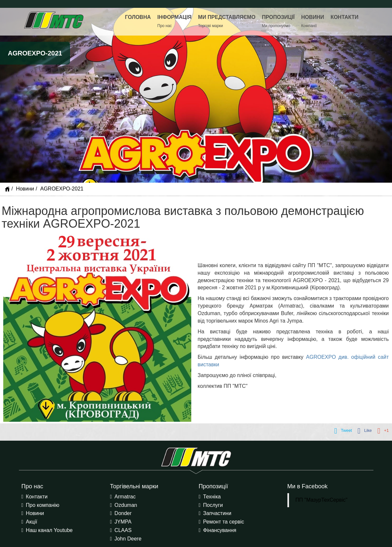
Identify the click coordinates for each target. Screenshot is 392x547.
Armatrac (125, 497)
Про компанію (43, 505)
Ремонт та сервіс (224, 522)
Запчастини (217, 513)
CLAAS (123, 530)
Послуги (213, 505)
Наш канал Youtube (49, 530)
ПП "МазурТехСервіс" (322, 500)
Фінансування (220, 530)
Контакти (37, 497)
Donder (123, 513)
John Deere (128, 539)
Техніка (212, 497)
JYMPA (123, 522)
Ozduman (126, 505)
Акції (31, 522)
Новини (25, 189)
